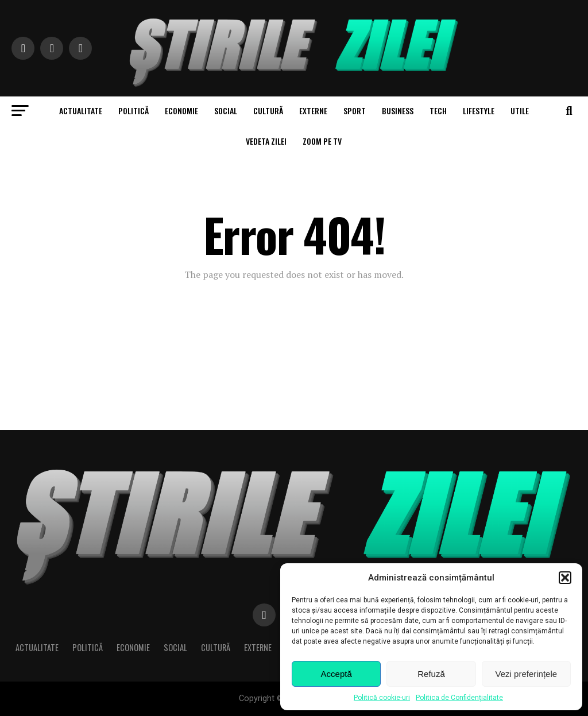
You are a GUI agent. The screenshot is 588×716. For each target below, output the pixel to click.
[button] (565, 578)
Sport (355, 111)
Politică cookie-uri (382, 698)
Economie (181, 111)
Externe (313, 111)
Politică (134, 111)
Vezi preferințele (527, 674)
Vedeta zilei (266, 141)
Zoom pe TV (322, 141)
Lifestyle (479, 111)
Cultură (268, 111)
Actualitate (81, 111)
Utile (520, 111)
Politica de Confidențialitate (459, 698)
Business (398, 111)
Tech (438, 111)
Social (226, 111)
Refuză (431, 674)
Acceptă (336, 674)
